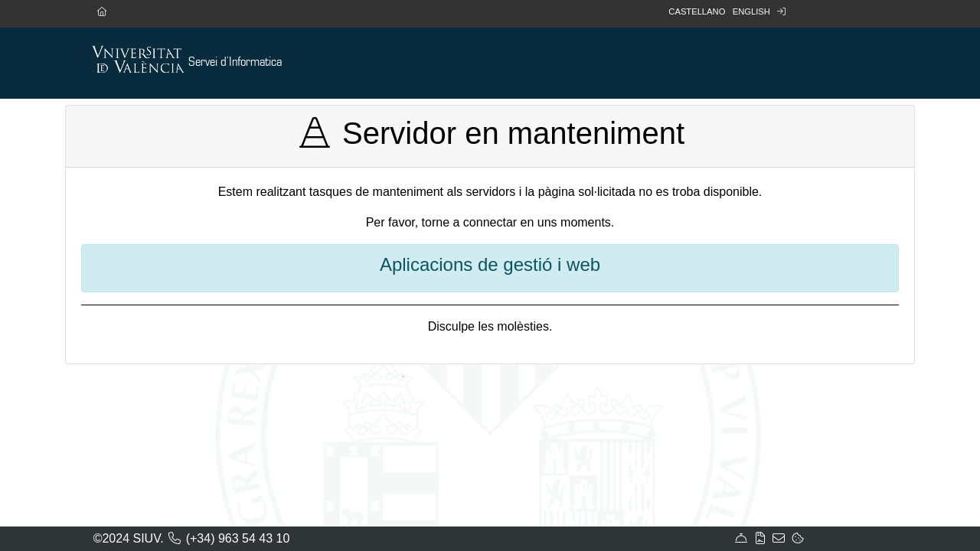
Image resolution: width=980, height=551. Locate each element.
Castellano (697, 11)
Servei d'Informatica (235, 62)
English (751, 11)
